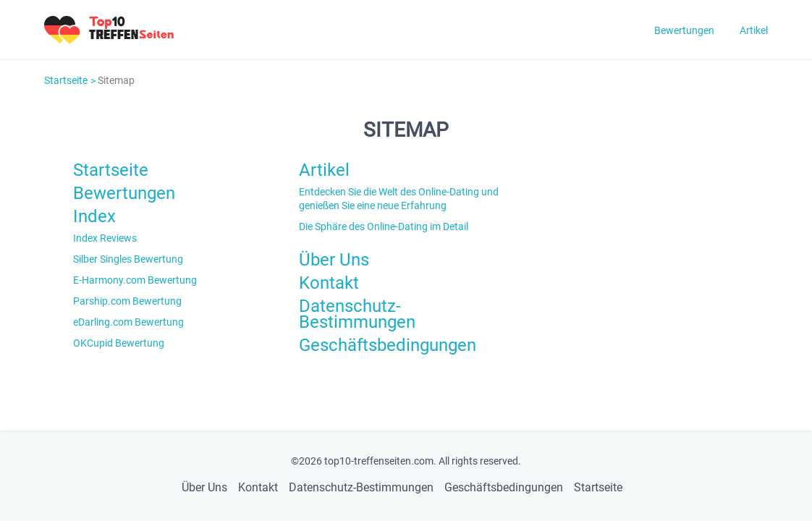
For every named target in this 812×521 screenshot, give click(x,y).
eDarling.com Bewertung (128, 322)
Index (94, 216)
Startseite (66, 80)
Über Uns (334, 260)
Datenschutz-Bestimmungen (357, 314)
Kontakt (329, 283)
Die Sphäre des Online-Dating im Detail (384, 226)
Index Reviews (105, 238)
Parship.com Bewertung (127, 301)
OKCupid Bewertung (119, 343)
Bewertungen (684, 30)
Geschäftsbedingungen (388, 345)
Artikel (754, 30)
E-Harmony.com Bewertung (135, 280)
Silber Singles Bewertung (128, 259)
